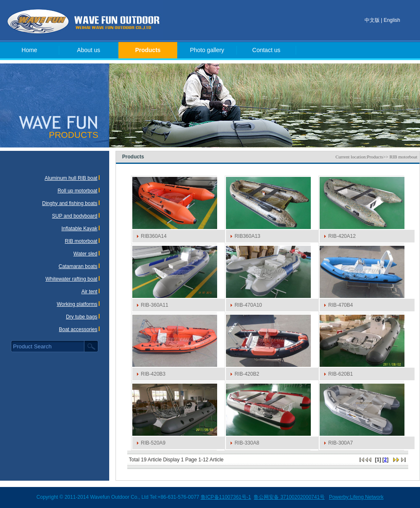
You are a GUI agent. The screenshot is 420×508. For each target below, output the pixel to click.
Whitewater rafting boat (71, 279)
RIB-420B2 (247, 374)
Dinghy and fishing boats (70, 203)
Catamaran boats (78, 266)
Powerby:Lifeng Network (356, 497)
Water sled (85, 254)
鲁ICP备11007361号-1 (226, 497)
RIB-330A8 (247, 443)
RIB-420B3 (153, 374)
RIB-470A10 (248, 305)
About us (88, 50)
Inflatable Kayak (79, 229)
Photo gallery (207, 50)
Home (29, 50)
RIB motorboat (81, 241)
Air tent (89, 292)
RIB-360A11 (154, 305)
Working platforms (77, 304)
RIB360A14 (154, 236)
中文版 (372, 20)
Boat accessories (78, 329)
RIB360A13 (247, 236)
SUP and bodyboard (75, 216)
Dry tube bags (82, 317)
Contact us (266, 50)
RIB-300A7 (340, 443)
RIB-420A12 (342, 236)
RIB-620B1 (340, 374)
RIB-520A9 (153, 443)
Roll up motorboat (77, 191)
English (392, 20)
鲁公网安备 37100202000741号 (289, 497)
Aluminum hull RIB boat (71, 178)
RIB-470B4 (340, 305)
